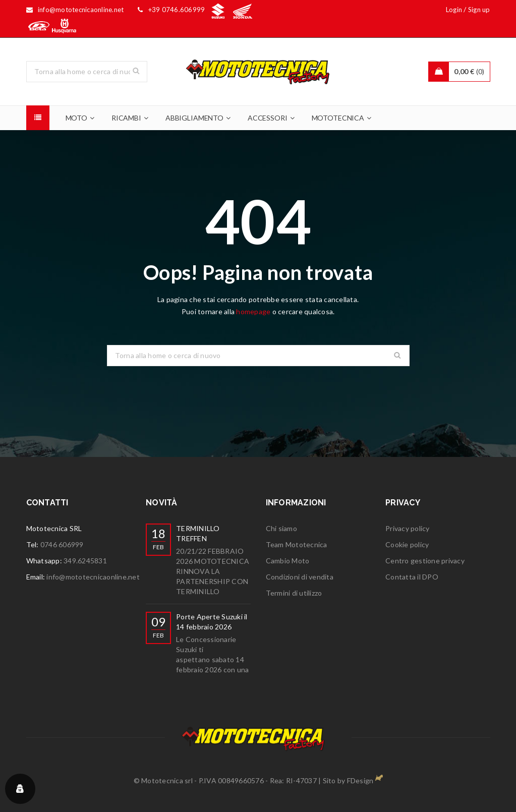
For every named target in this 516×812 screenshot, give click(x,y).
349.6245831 (85, 561)
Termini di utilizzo (294, 593)
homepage (253, 311)
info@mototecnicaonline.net (93, 577)
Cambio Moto (288, 561)
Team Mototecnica (297, 544)
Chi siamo (281, 528)
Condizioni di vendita (300, 577)
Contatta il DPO (412, 577)
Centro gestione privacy (425, 561)
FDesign (360, 780)
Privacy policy (408, 528)
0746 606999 (62, 544)
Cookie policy (407, 544)
